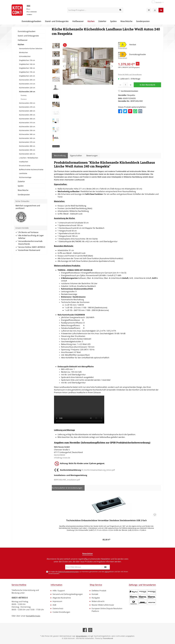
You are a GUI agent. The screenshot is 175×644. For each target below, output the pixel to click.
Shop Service (96, 585)
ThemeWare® (108, 638)
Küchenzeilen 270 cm (27, 107)
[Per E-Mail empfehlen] (140, 111)
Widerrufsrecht (98, 601)
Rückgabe (96, 598)
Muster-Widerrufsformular (103, 605)
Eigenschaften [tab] (76, 156)
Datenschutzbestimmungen (69, 572)
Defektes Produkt (99, 591)
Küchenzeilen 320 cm (27, 126)
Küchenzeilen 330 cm (27, 130)
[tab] (60, 156)
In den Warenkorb (147, 85)
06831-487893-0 (20, 598)
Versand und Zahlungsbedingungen (68, 594)
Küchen (21, 44)
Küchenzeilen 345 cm (27, 138)
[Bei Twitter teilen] (125, 111)
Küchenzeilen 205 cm (27, 80)
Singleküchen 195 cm (27, 72)
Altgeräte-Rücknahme (62, 598)
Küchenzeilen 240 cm (27, 92)
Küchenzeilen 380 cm (27, 146)
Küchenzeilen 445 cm (27, 154)
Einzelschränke (25, 166)
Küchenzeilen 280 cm (27, 111)
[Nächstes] (112, 66)
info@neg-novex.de (62, 458)
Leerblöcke (23, 173)
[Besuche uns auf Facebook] (85, 630)
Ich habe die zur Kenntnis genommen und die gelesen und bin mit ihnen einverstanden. (88, 573)
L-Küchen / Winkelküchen (29, 158)
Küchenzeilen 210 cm (27, 84)
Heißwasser (23, 40)
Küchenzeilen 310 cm (27, 123)
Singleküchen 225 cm (27, 76)
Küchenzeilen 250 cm (27, 103)
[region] (83, 97)
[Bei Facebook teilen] (120, 111)
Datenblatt (123, 48)
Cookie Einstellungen (61, 612)
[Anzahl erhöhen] (131, 85)
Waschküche (23, 190)
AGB (106, 572)
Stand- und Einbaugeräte (28, 36)
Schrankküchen (25, 56)
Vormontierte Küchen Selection (31, 49)
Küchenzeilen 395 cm (27, 150)
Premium (24, 99)
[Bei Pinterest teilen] (130, 111)
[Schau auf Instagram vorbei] (90, 630)
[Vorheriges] (64, 66)
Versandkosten (81, 636)
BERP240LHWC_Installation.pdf (67, 480)
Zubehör (21, 181)
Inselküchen (24, 162)
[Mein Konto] (155, 10)
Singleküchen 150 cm (27, 60)
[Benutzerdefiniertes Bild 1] (143, 597)
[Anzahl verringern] (120, 85)
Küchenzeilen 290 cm (27, 115)
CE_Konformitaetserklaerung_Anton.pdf (98, 470)
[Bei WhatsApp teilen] (135, 111)
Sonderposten (24, 195)
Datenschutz (58, 608)
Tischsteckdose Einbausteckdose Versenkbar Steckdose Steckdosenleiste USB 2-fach (106, 520)
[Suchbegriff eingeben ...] (93, 10)
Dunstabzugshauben (27, 31)
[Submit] (105, 567)
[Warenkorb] (161, 10)
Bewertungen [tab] (92, 156)
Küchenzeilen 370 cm (27, 142)
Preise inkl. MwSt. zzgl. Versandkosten (130, 74)
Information (56, 585)
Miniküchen (23, 52)
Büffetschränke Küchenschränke (31, 169)
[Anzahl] (126, 85)
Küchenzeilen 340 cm (27, 134)
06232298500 (60, 455)
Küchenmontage (25, 177)
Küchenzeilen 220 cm (27, 88)
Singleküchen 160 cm (27, 64)
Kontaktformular (33, 616)
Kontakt (95, 594)
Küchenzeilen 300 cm (27, 119)
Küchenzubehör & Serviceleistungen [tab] (67, 488)
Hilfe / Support (59, 591)
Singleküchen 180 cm (27, 68)
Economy (24, 95)
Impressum (57, 601)
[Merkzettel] (149, 10)
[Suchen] (120, 10)
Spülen (21, 186)
